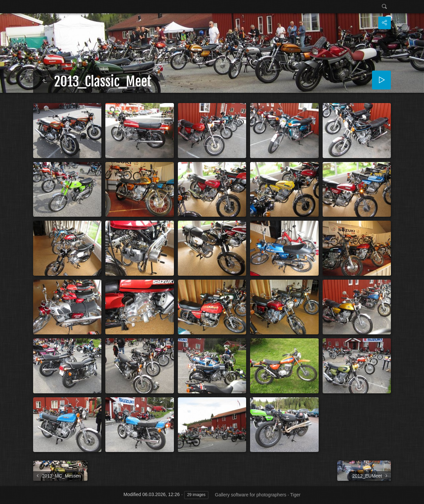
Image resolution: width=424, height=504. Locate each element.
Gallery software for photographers (251, 495)
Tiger (295, 495)
